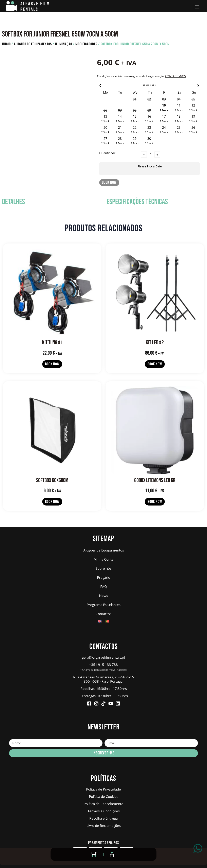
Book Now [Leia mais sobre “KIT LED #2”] (155, 364)
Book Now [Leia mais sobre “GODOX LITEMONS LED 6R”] (155, 502)
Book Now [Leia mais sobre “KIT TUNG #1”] (52, 364)
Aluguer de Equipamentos (33, 44)
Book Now (109, 182)
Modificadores (86, 44)
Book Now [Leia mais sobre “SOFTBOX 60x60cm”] (52, 502)
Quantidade (107, 153)
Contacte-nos (175, 76)
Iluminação (64, 44)
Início (6, 44)
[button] (197, 7)
